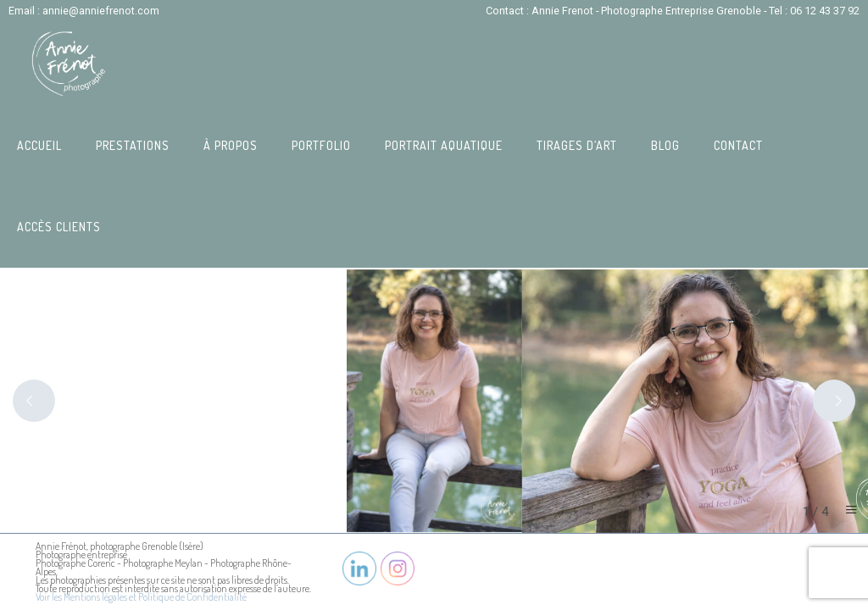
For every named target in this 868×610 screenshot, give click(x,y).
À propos (231, 145)
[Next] (834, 401)
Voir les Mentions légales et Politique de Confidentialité (141, 597)
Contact (738, 145)
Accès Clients (59, 227)
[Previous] (34, 401)
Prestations (133, 145)
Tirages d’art (577, 145)
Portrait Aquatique (444, 145)
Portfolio (321, 145)
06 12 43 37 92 (825, 11)
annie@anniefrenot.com (101, 11)
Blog (665, 145)
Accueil (39, 145)
